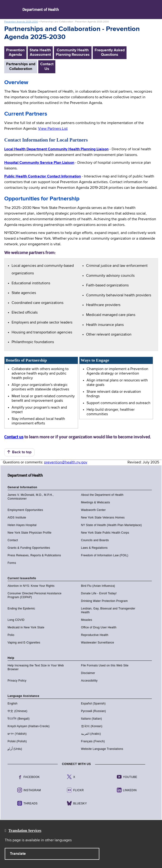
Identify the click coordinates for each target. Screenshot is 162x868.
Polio (11, 635)
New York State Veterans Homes (103, 518)
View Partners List (53, 129)
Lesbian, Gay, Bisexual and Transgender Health (108, 610)
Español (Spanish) (93, 704)
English (13, 704)
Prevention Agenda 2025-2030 (21, 22)
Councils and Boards (95, 540)
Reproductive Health (95, 635)
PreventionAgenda (15, 53)
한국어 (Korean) (92, 726)
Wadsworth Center (94, 510)
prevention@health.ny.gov (66, 462)
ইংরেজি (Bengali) (19, 719)
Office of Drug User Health (99, 627)
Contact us (14, 437)
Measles (87, 620)
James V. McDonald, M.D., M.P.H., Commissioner (31, 497)
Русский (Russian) (94, 711)
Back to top (19, 452)
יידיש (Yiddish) (17, 734)
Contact (13, 540)
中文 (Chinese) (18, 711)
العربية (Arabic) (91, 734)
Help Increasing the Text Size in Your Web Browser (36, 667)
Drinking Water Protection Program (105, 601)
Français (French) (93, 741)
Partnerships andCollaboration (21, 67)
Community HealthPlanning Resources (73, 53)
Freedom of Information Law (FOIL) (105, 555)
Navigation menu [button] (8, 9)
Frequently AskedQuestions (110, 53)
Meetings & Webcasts (96, 502)
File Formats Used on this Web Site (105, 665)
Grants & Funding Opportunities (29, 548)
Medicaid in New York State (26, 627)
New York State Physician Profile (30, 533)
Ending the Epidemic (21, 609)
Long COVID (16, 620)
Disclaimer (88, 673)
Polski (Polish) (17, 741)
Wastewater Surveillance (98, 643)
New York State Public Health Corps (105, 533)
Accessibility (89, 681)
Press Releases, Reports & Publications (34, 555)
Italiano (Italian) (92, 719)
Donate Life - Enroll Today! (99, 593)
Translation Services (25, 831)
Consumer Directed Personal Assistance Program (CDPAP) (35, 595)
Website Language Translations (102, 749)
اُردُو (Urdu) (15, 749)
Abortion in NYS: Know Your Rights (31, 586)
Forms (12, 563)
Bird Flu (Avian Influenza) (98, 586)
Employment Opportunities (25, 510)
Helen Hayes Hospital (22, 525)
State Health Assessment (40, 53)
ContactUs (47, 67)
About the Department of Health (102, 495)
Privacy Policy (17, 681)
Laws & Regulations (94, 548)
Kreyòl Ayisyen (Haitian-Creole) (29, 726)
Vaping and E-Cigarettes (24, 643)
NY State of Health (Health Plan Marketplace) (112, 525)
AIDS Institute (17, 518)
